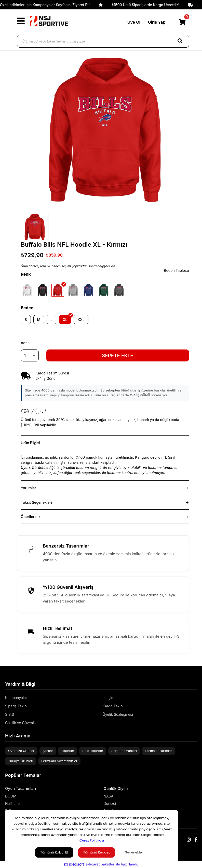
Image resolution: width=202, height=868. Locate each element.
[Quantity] (30, 355)
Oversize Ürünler (21, 751)
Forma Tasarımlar (158, 751)
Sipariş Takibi (16, 706)
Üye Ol (134, 22)
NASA (109, 796)
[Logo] (49, 21)
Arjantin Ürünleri (124, 751)
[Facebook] (196, 840)
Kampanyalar (16, 698)
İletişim (109, 698)
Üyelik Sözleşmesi (118, 714)
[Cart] (182, 22)
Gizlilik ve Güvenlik (21, 723)
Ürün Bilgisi (31, 443)
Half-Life (12, 803)
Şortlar (48, 751)
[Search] (180, 41)
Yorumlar (29, 488)
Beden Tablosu (176, 270)
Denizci (110, 803)
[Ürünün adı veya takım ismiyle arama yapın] (103, 41)
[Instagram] (189, 840)
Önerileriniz (31, 517)
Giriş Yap (157, 22)
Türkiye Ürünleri (21, 761)
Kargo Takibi (113, 706)
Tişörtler (68, 751)
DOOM (11, 796)
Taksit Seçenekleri (36, 502)
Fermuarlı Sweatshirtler (59, 761)
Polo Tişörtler (93, 751)
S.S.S (10, 714)
